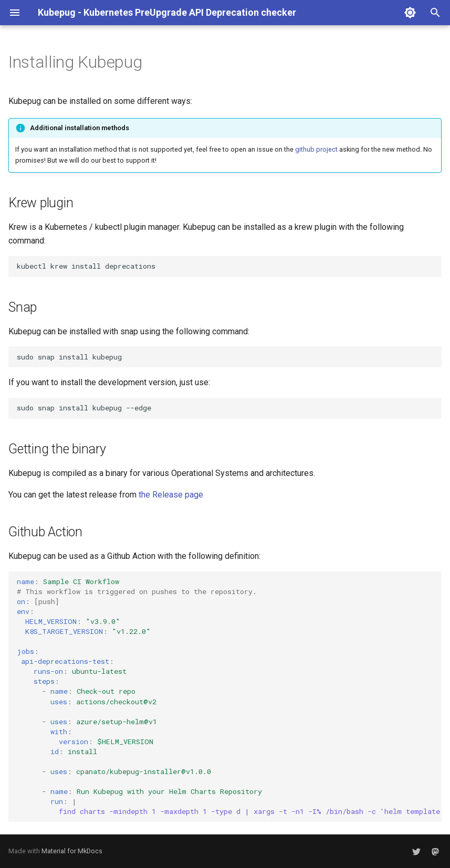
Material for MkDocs (72, 851)
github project (316, 149)
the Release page (171, 495)
